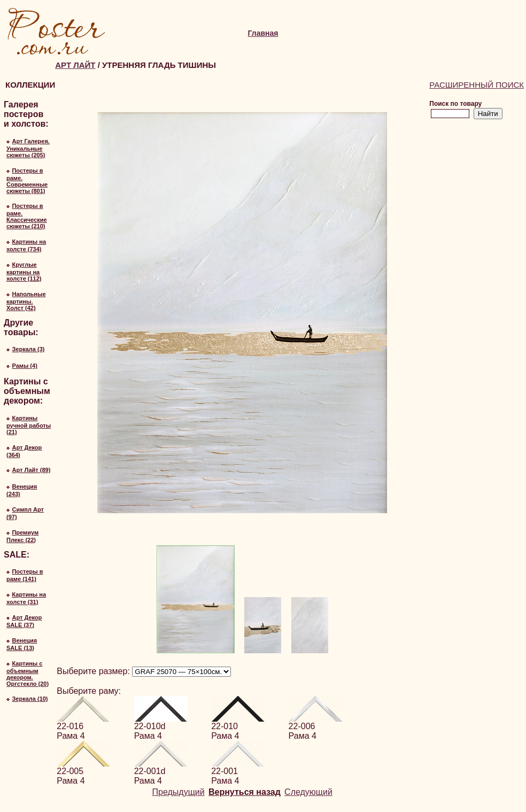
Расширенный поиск (477, 85)
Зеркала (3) (28, 349)
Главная (263, 33)
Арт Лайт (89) (31, 470)
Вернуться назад (245, 792)
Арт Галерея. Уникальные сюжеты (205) (28, 148)
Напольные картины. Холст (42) (26, 301)
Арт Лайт (75, 65)
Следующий (308, 792)
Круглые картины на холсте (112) (24, 272)
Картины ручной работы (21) (29, 425)
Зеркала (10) (30, 699)
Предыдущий (179, 792)
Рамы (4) (24, 366)
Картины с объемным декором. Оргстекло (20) (28, 674)
